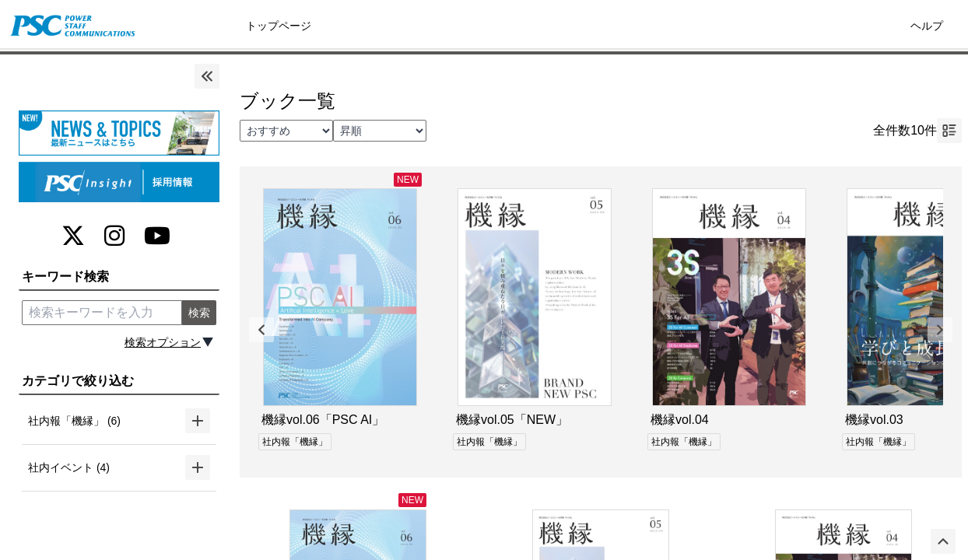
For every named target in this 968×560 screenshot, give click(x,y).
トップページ (279, 26)
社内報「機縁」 (295, 442)
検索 (199, 313)
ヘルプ (927, 26)
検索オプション (163, 342)
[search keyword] (102, 313)
